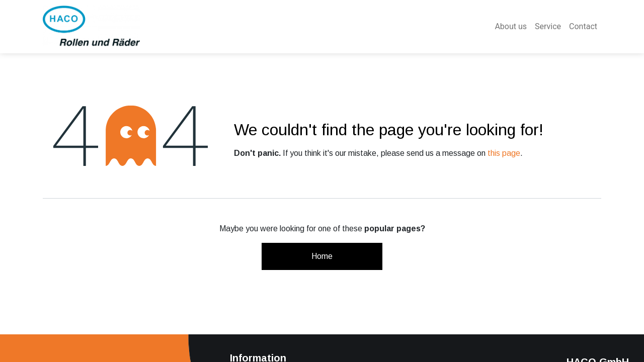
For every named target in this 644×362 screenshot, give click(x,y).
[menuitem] (511, 27)
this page (504, 153)
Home (322, 256)
